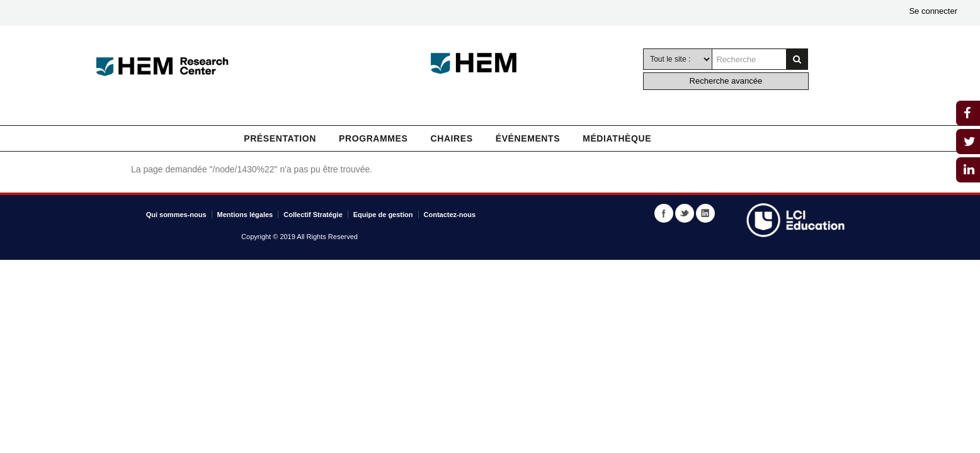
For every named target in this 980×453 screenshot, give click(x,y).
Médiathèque (617, 138)
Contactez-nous (450, 215)
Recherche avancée (726, 81)
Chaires (451, 138)
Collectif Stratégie (313, 215)
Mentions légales (245, 215)
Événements (528, 138)
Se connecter (933, 11)
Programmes (373, 138)
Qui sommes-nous (176, 215)
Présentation (280, 138)
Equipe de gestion (383, 215)
